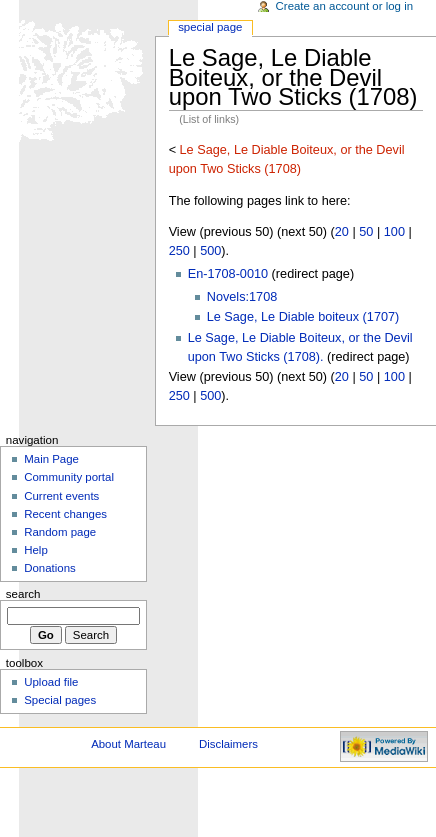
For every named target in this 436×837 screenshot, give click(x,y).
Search (23, 594)
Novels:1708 (242, 297)
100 (394, 232)
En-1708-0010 (228, 274)
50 (366, 232)
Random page (60, 532)
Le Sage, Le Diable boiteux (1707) (303, 317)
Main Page (51, 459)
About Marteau (128, 744)
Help (36, 550)
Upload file (51, 682)
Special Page (210, 27)
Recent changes (65, 514)
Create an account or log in (345, 6)
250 (179, 251)
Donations (50, 568)
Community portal (69, 477)
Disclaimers (228, 744)
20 (342, 232)
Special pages (60, 700)
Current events (61, 496)
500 (210, 251)
